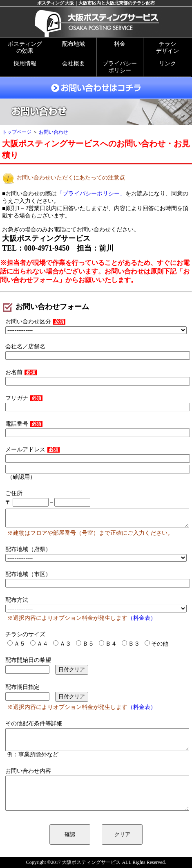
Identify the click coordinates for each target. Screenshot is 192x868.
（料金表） (142, 618)
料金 (120, 44)
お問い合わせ (54, 132)
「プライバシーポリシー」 (91, 194)
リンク (167, 64)
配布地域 (74, 44)
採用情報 (25, 64)
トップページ (17, 132)
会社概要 (74, 64)
